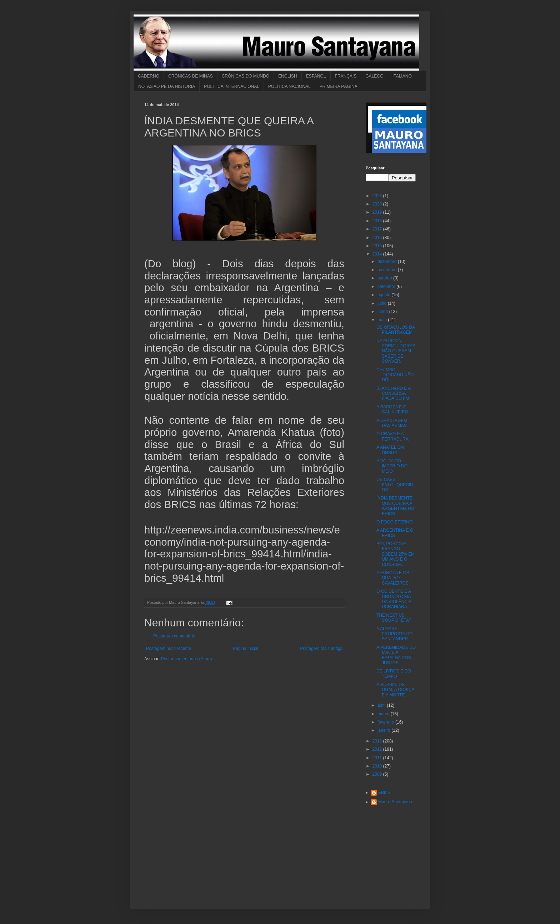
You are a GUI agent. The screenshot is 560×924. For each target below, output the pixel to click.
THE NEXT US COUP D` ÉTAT (394, 618)
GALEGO (374, 76)
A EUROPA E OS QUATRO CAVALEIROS (393, 578)
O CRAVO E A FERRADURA (392, 436)
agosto (384, 295)
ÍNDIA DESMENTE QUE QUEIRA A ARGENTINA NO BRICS (395, 506)
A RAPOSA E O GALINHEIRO (392, 409)
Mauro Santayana (395, 802)
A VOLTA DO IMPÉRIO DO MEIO (392, 466)
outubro (385, 278)
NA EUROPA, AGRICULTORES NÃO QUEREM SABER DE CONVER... (396, 351)
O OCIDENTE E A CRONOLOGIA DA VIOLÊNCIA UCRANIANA (394, 599)
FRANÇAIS (346, 76)
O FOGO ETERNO (394, 522)
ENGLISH (288, 76)
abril (382, 705)
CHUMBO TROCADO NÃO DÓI (395, 375)
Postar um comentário (174, 636)
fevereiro (386, 722)
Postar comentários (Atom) (187, 659)
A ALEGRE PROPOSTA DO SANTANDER (394, 634)
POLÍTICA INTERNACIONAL (232, 86)
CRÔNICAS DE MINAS (191, 76)
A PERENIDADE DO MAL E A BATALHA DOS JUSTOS (396, 655)
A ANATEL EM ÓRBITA (390, 450)
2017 (378, 229)
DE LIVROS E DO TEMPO (394, 674)
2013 (378, 741)
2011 (378, 758)
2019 (378, 212)
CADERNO (149, 76)
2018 (378, 221)
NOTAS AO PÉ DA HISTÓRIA (167, 86)
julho (383, 303)
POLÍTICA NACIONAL (289, 86)
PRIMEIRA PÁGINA (339, 86)
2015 (378, 246)
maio (383, 320)
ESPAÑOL (316, 76)
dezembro (388, 262)
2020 (378, 204)
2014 (378, 254)
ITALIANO (402, 76)
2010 (378, 766)
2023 (378, 196)
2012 (378, 749)
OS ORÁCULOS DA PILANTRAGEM (396, 330)
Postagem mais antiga (321, 649)
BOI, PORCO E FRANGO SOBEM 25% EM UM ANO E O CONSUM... (396, 554)
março (384, 714)
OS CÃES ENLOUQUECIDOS (395, 485)
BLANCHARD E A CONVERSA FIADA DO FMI (393, 394)
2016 (378, 238)
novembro (388, 270)
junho (383, 312)
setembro (387, 287)
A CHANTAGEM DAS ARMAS (392, 423)
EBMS (384, 793)
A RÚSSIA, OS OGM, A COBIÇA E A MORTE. (395, 690)
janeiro (384, 730)
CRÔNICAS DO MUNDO (246, 76)
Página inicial (246, 649)
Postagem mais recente (169, 649)
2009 (378, 774)
